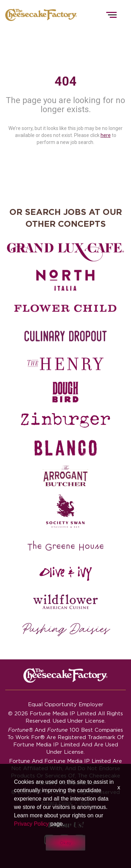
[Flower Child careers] (65, 308)
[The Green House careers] (65, 546)
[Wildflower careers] (65, 602)
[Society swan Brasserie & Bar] (65, 511)
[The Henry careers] (65, 364)
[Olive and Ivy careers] (65, 574)
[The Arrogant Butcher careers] (65, 476)
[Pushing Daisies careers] (66, 630)
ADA (85, 802)
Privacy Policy (57, 802)
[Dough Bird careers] (65, 392)
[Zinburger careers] (65, 420)
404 (65, 81)
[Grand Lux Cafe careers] (65, 252)
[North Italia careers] (65, 280)
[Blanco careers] (65, 448)
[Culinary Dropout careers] (65, 336)
